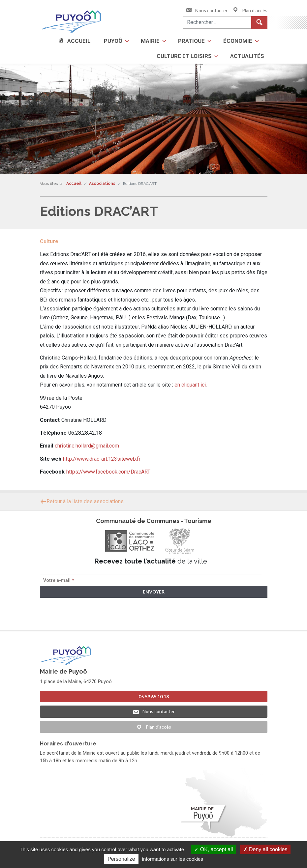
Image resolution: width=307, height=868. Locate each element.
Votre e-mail (59, 580)
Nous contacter (206, 10)
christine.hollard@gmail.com (87, 446)
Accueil (79, 41)
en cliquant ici (190, 385)
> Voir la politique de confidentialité (66, 617)
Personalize (121, 859)
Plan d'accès (250, 10)
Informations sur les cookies (172, 859)
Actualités (247, 56)
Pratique (191, 41)
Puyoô (113, 41)
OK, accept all (214, 849)
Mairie (150, 41)
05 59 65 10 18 (154, 695)
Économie (238, 41)
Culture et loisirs (184, 56)
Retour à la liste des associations (82, 501)
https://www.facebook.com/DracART (108, 472)
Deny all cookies (265, 849)
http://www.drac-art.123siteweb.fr (102, 459)
